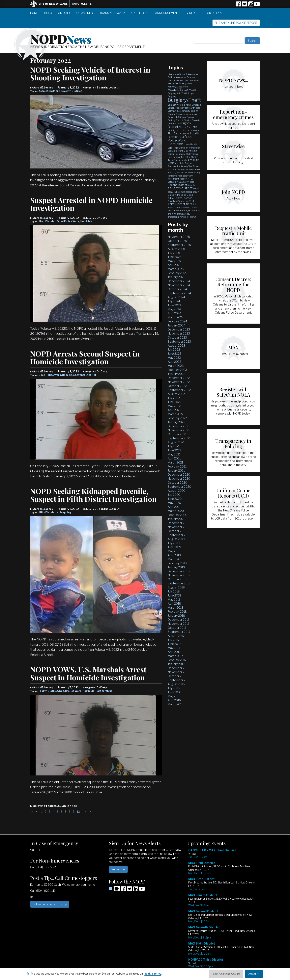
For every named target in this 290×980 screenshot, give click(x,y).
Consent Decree (175, 114)
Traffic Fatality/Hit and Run (187, 211)
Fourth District (48, 691)
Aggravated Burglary (185, 77)
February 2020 (178, 515)
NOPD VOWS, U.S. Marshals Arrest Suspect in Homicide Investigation (88, 673)
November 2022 (179, 382)
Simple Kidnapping (177, 195)
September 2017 (179, 632)
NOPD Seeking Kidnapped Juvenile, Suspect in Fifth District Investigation (93, 495)
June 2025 (175, 257)
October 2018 (177, 579)
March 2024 (176, 317)
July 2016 (174, 688)
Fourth (186, 134)
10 (78, 812)
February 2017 (177, 660)
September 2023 (179, 341)
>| (90, 812)
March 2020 (176, 511)
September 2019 (179, 535)
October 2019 (177, 531)
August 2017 (176, 636)
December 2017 (179, 620)
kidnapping (194, 148)
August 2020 (177, 491)
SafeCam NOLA (175, 182)
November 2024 (179, 285)
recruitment (173, 179)
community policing (189, 111)
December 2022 (179, 378)
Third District (177, 204)
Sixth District (184, 198)
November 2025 (179, 237)
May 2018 (174, 599)
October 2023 (177, 337)
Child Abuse (186, 105)
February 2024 (177, 321)
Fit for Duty (212, 13)
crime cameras (190, 114)
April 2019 (174, 555)
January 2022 (176, 422)
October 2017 (177, 628)
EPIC (195, 127)
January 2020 (177, 519)
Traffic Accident (182, 208)
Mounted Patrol (183, 157)
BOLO (48, 13)
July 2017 (174, 640)
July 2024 (174, 301)
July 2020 (174, 495)
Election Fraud (186, 127)
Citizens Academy (176, 108)
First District (47, 221)
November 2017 (179, 624)
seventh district (180, 188)
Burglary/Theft (184, 100)
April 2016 (174, 700)
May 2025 (174, 261)
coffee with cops (192, 108)
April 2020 (175, 507)
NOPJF (171, 163)
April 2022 (174, 410)
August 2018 (176, 587)
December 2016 (179, 668)
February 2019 (177, 563)
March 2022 (176, 414)
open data (179, 163)
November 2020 (179, 479)
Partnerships (104, 691)
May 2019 (174, 551)
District (179, 120)
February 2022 (177, 418)
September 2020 (179, 487)
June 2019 (174, 547)
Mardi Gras (183, 151)
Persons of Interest (186, 169)
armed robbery (177, 83)
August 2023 (176, 346)
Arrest (179, 87)
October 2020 (177, 483)
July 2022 (174, 398)
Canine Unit (174, 105)
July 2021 (174, 446)
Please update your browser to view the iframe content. (224, 911)
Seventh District (71, 91)
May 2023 (174, 358)
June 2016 (174, 692)
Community (85, 13)
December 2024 (179, 281)
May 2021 (174, 454)
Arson (185, 87)
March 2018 (176, 607)
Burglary (172, 96)
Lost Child (172, 151)
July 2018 (174, 591)
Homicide (86, 221)
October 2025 (177, 241)
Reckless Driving (186, 176)
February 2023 (177, 370)
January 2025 (177, 277)
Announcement (176, 80)
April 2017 (174, 652)
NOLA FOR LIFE (191, 160)
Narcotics (178, 160)
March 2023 (176, 366)
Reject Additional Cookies (226, 974)
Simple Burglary (192, 192)
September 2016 (179, 680)
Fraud (181, 137)
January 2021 (176, 470)
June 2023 (175, 354)
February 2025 (177, 273)
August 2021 (176, 442)
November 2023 (179, 333)
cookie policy (153, 974)
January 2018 (176, 616)
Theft (192, 201)
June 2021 (174, 450)
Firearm (195, 130)
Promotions (182, 173)
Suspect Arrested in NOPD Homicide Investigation (91, 204)
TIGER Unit (191, 204)
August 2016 (176, 684)
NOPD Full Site (82, 4)
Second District (177, 185)
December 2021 (179, 426)
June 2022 (175, 402)
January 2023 (177, 374)
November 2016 (179, 672)
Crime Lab (173, 117)
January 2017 (176, 664)
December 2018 (179, 571)
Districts (187, 120)
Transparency (112, 13)
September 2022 (179, 390)
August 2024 (176, 297)
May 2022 (174, 406)
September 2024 (179, 293)
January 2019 (176, 567)
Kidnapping (64, 512)
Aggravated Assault (178, 74)
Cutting (171, 120)
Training (172, 214)
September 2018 (179, 583)
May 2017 (174, 648)
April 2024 (175, 313)
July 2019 (174, 543)
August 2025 (176, 249)
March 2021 (175, 462)
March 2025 (176, 269)
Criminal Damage (186, 117)
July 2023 (174, 350)
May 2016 (174, 696)
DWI (179, 124)
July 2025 (174, 253)
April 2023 (175, 362)
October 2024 (177, 289)
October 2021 (177, 434)
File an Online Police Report (236, 23)
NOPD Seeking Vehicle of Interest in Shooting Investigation (90, 74)
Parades (188, 163)
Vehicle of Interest (188, 217)
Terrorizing (183, 201)
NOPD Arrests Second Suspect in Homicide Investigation (85, 357)
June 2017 (174, 644)
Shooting (179, 192)
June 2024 (175, 305)
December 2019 (179, 523)
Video (191, 13)
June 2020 (175, 499)
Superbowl (173, 201)
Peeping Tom (186, 166)
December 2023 (179, 329)
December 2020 (179, 474)
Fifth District (47, 512)
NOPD (61, 38)
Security (191, 185)
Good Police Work (68, 221)
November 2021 (179, 430)
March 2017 (175, 656)
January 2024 (177, 325)
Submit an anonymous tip (50, 904)
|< (32, 812)
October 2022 (177, 386)
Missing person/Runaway (182, 152)
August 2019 (176, 539)
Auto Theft (182, 93)
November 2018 (179, 575)
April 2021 (174, 458)
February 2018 (177, 612)
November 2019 (179, 527)
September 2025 (179, 245)
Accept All (254, 974)
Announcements (168, 13)
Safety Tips (188, 182)
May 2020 (174, 503)
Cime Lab (196, 105)
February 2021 (177, 466)
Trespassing (173, 217)
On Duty (64, 13)
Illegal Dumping (180, 148)
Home (34, 13)
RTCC (191, 179)
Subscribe (118, 869)
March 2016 (176, 704)
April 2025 (175, 265)
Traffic (171, 208)
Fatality (171, 130)
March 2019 (176, 559)
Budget (191, 93)
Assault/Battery (49, 91)
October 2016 (177, 676)
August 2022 (176, 394)
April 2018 (174, 603)
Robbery (183, 179)
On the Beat (140, 13)
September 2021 (179, 438)
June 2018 (175, 595)
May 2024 (174, 309)
